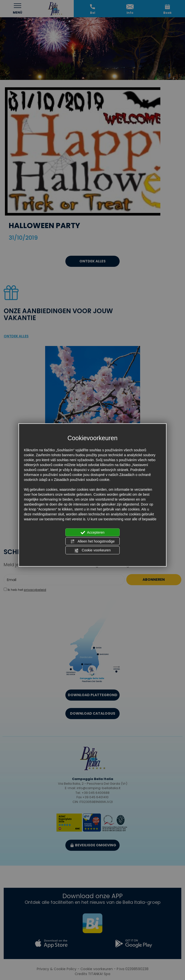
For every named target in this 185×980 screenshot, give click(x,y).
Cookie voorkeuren (92, 550)
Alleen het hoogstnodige (92, 542)
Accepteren (93, 532)
